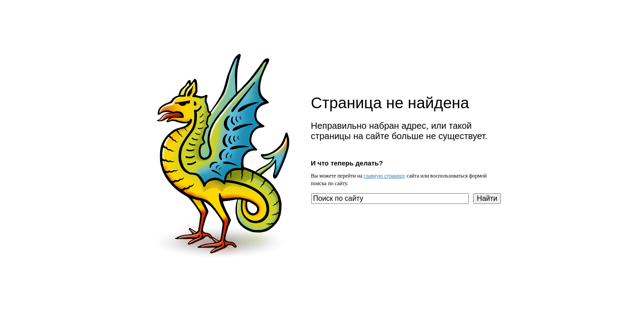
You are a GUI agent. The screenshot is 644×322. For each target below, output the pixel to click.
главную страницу (384, 176)
